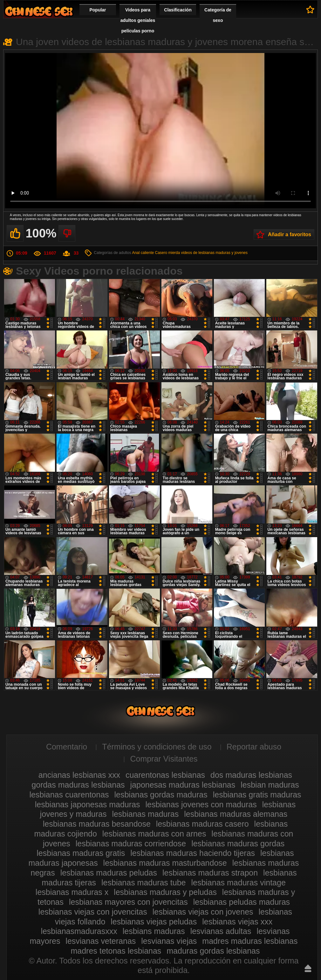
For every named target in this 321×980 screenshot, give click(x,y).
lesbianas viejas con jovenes (203, 912)
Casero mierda (167, 253)
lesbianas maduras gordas (238, 843)
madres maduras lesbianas (250, 941)
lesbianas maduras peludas (109, 873)
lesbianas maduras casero (202, 824)
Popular (98, 10)
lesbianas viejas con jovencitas (93, 912)
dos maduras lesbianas (251, 775)
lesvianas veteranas (101, 941)
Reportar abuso (254, 747)
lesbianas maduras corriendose (131, 843)
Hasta (308, 968)
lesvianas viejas (169, 941)
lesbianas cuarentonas (69, 795)
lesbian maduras (270, 785)
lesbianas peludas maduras (242, 902)
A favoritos (310, 10)
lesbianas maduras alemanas (236, 814)
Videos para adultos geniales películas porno (138, 20)
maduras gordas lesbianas (213, 951)
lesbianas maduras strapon (210, 873)
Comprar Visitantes (164, 759)
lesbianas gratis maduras (257, 795)
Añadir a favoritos (290, 234)
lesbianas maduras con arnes (154, 834)
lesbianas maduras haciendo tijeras (193, 853)
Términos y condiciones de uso (157, 747)
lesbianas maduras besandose (97, 824)
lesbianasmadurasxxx (79, 931)
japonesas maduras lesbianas (183, 785)
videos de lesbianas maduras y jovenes (214, 253)
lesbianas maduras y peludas (165, 892)
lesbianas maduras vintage (238, 883)
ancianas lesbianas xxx (79, 775)
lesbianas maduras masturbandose (165, 863)
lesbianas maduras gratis (81, 853)
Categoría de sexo (218, 15)
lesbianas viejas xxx (237, 922)
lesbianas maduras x (72, 892)
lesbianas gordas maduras (161, 795)
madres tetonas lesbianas (116, 951)
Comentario (67, 747)
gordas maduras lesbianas (78, 785)
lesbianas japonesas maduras (88, 804)
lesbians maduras (154, 931)
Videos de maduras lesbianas (39, 11)
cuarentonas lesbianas (165, 775)
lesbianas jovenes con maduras (201, 804)
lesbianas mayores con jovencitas (128, 902)
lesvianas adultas (221, 931)
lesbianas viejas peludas (154, 922)
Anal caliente (143, 253)
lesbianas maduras (145, 814)
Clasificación (178, 10)
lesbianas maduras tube (143, 883)
